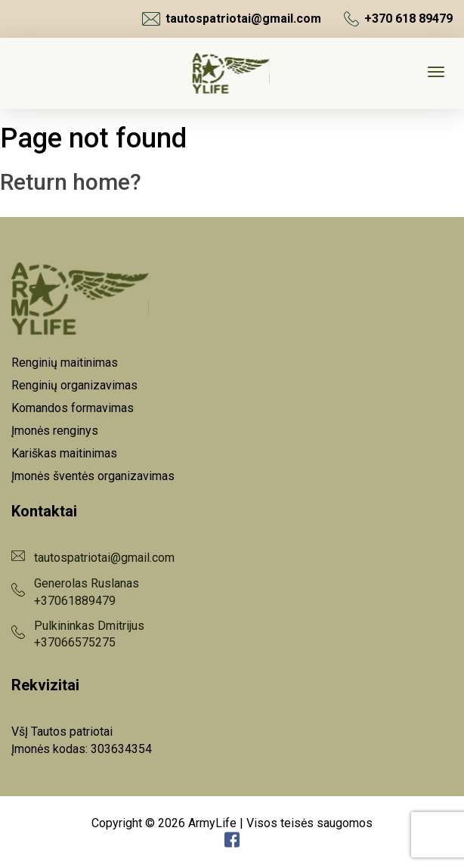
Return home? (71, 182)
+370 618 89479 (398, 19)
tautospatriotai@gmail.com (232, 19)
